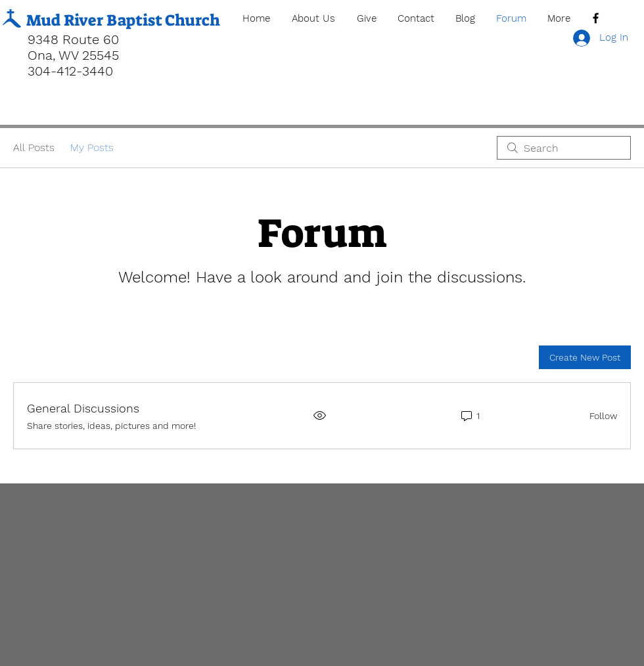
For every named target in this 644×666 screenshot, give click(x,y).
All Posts (34, 147)
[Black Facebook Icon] (596, 18)
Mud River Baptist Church (123, 20)
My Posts (92, 147)
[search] (564, 148)
